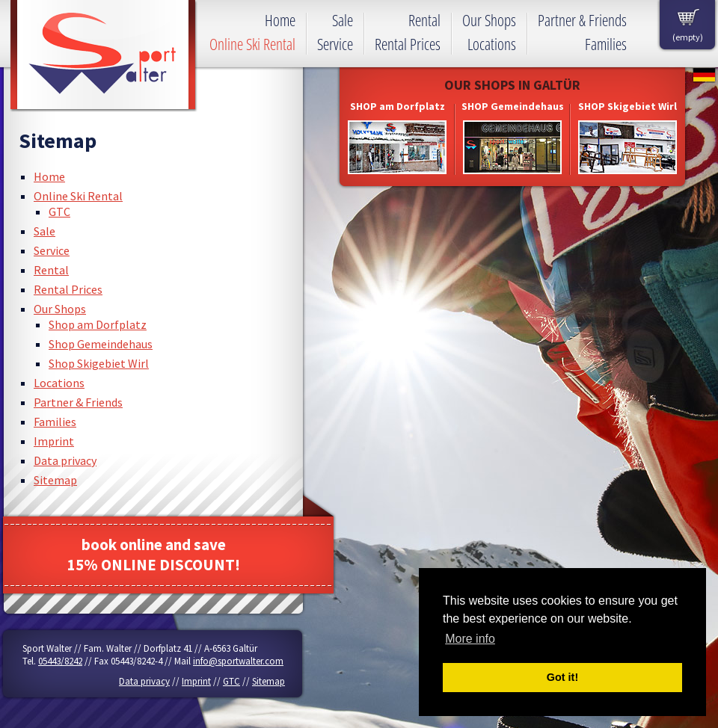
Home (49, 176)
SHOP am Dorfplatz (398, 106)
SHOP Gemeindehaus (513, 106)
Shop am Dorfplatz (98, 324)
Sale (45, 231)
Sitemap (55, 480)
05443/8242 (60, 661)
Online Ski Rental (78, 196)
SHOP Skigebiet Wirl (628, 106)
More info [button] (470, 639)
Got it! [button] (562, 677)
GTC (59, 212)
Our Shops (60, 309)
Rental (51, 270)
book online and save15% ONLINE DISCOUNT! (154, 555)
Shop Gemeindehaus (101, 344)
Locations (59, 383)
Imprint (54, 441)
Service (52, 250)
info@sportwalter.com (238, 661)
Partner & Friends (78, 402)
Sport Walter (104, 56)
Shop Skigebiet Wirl (99, 363)
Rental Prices (68, 289)
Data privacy (65, 460)
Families (55, 422)
